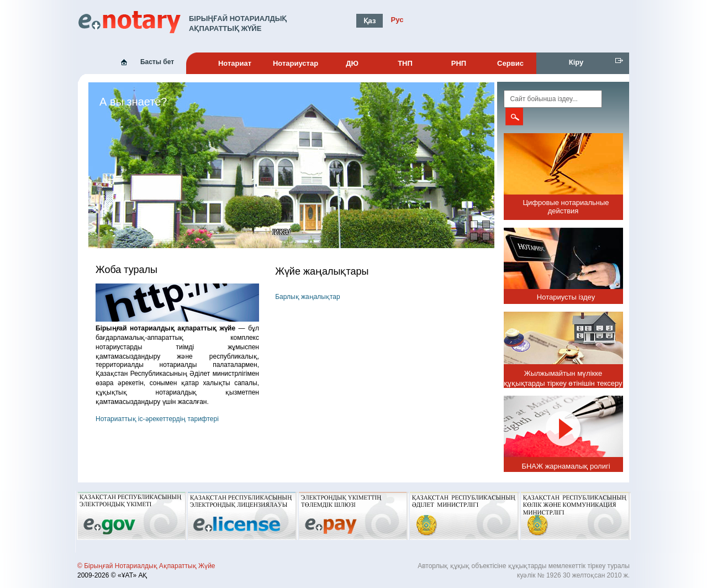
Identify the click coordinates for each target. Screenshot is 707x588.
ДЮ (352, 63)
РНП (459, 63)
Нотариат (235, 63)
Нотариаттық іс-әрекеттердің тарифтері (157, 419)
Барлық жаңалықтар (307, 297)
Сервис (510, 63)
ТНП (405, 63)
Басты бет (157, 62)
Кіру (576, 62)
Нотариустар (296, 63)
